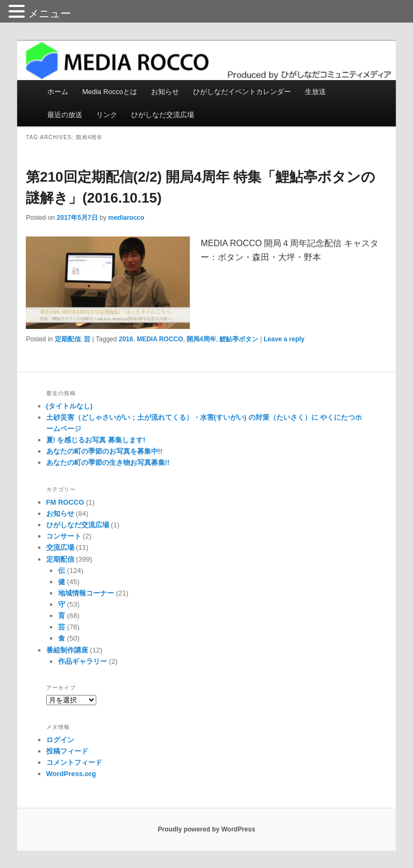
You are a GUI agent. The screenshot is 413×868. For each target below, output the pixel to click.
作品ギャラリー (83, 661)
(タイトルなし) (70, 406)
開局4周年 (201, 339)
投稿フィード (67, 751)
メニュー (49, 13)
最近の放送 (65, 115)
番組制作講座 (67, 650)
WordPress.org (71, 774)
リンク (107, 115)
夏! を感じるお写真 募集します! (96, 440)
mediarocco (126, 218)
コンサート (64, 536)
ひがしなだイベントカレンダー (242, 92)
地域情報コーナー (86, 593)
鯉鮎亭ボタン (239, 339)
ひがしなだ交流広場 (163, 115)
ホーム (58, 92)
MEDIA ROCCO (160, 339)
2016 (126, 339)
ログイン (60, 740)
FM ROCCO (65, 502)
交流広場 (60, 547)
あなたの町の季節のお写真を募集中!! (105, 451)
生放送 (315, 92)
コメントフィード (74, 762)
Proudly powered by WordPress (206, 829)
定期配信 (68, 339)
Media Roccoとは (110, 92)
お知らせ (165, 92)
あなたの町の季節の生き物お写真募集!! (108, 462)
